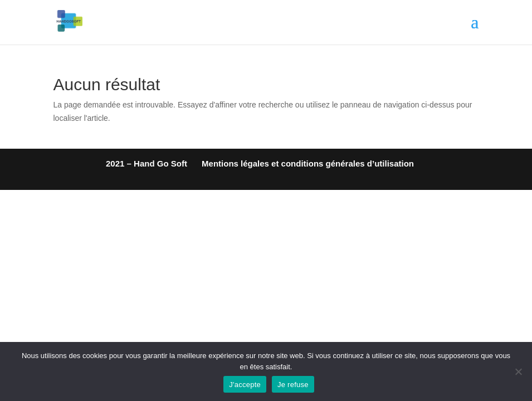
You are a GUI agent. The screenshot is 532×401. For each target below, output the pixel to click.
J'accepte (245, 385)
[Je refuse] (518, 371)
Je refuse (293, 385)
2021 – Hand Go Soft (147, 163)
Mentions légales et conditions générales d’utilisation (308, 163)
